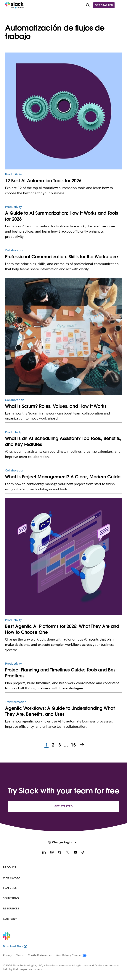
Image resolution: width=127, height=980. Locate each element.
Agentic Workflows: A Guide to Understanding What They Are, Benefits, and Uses (60, 711)
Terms (20, 955)
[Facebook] (60, 853)
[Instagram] (52, 853)
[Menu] (120, 5)
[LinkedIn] (44, 853)
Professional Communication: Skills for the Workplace (61, 257)
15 (73, 745)
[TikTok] (83, 853)
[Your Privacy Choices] (73, 955)
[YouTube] (75, 853)
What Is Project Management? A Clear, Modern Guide (63, 477)
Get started (104, 5)
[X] (67, 853)
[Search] (88, 5)
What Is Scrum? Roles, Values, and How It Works (56, 406)
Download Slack (15, 946)
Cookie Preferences (40, 955)
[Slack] (14, 5)
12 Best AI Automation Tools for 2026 (43, 181)
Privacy (7, 955)
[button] (63, 842)
